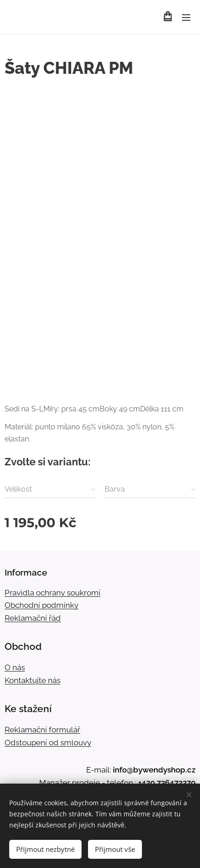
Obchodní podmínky (41, 605)
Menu (186, 18)
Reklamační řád (33, 618)
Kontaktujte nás (32, 680)
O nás (15, 667)
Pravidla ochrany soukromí (53, 593)
